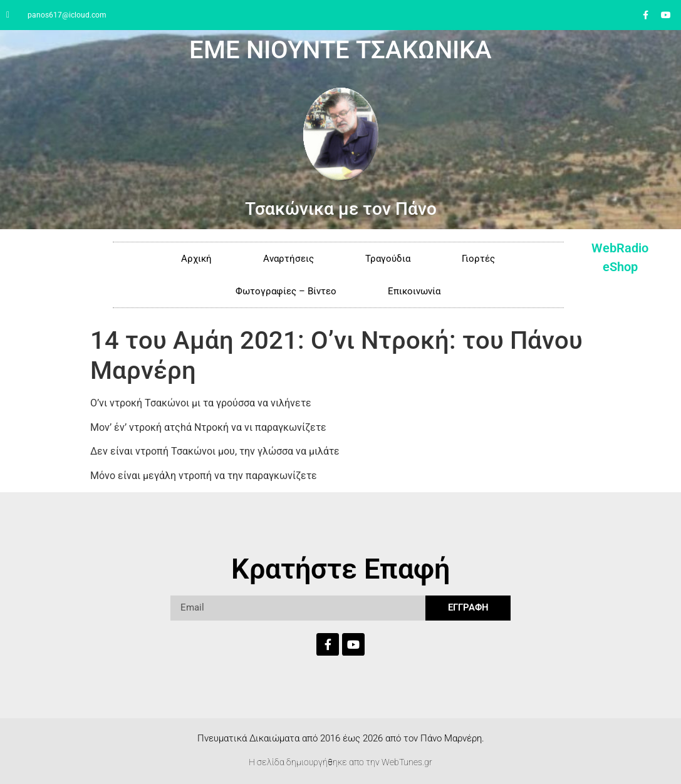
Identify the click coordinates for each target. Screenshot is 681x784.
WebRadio (620, 248)
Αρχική (196, 259)
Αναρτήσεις (289, 259)
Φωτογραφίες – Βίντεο (286, 291)
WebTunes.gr (407, 762)
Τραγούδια (388, 259)
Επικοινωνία (414, 291)
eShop (620, 267)
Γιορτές (478, 259)
